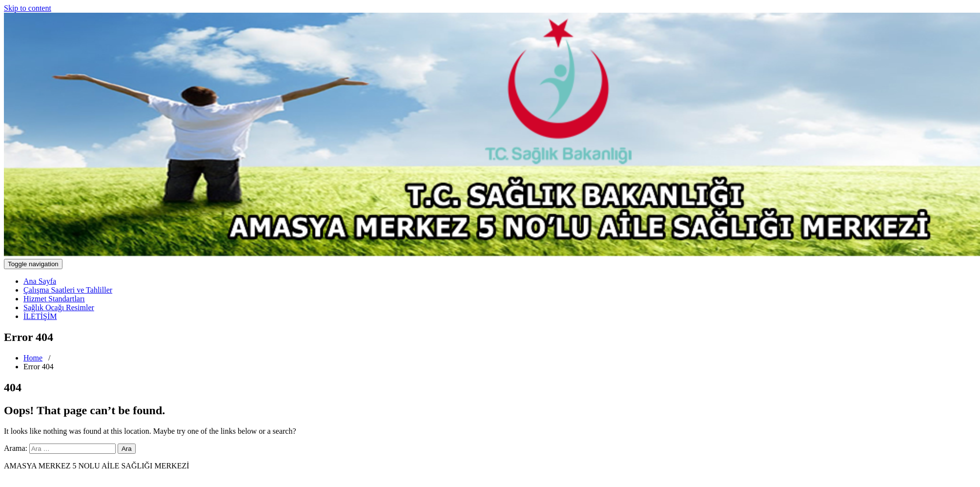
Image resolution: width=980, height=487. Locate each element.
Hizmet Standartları (54, 299)
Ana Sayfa (40, 281)
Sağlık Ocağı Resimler (59, 307)
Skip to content (28, 8)
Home (33, 358)
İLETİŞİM (40, 316)
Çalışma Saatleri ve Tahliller (68, 290)
